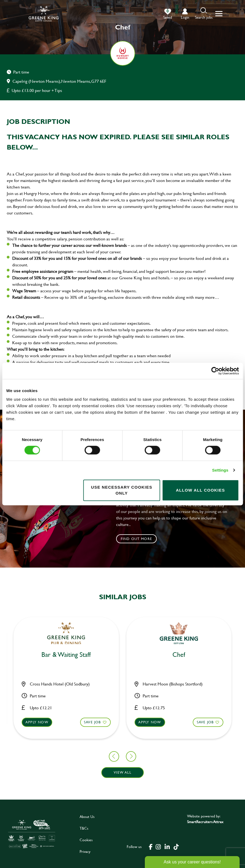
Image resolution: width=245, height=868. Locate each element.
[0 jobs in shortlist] (168, 14)
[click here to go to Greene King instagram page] (158, 846)
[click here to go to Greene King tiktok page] (176, 846)
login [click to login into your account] (185, 17)
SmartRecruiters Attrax (205, 822)
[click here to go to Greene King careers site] (32, 834)
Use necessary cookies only (122, 490)
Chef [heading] (10, 655)
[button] (204, 14)
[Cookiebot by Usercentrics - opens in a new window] (215, 371)
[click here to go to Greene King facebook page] (151, 846)
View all (122, 772)
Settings (220, 470)
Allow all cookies (200, 490)
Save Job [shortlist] (36, 722)
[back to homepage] (44, 14)
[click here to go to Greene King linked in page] (167, 846)
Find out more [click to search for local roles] (137, 539)
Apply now (93, 722)
